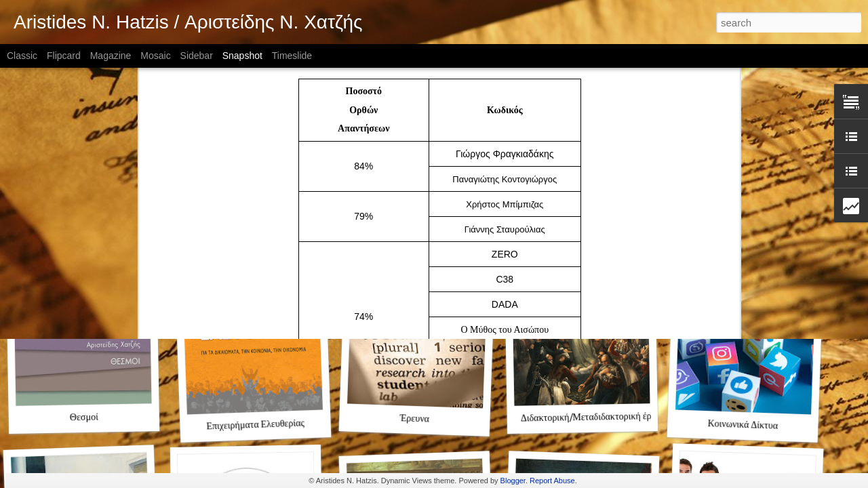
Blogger (513, 481)
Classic (22, 56)
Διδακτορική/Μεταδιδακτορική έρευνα (595, 418)
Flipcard (64, 56)
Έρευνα (415, 419)
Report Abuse (552, 481)
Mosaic (155, 56)
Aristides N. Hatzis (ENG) (251, 241)
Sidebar (197, 56)
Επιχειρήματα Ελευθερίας (255, 425)
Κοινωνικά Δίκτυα (743, 425)
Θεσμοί (84, 418)
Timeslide (292, 56)
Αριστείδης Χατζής (92, 241)
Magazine (111, 56)
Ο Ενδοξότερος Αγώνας (579, 241)
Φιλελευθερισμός (743, 241)
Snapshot (242, 56)
